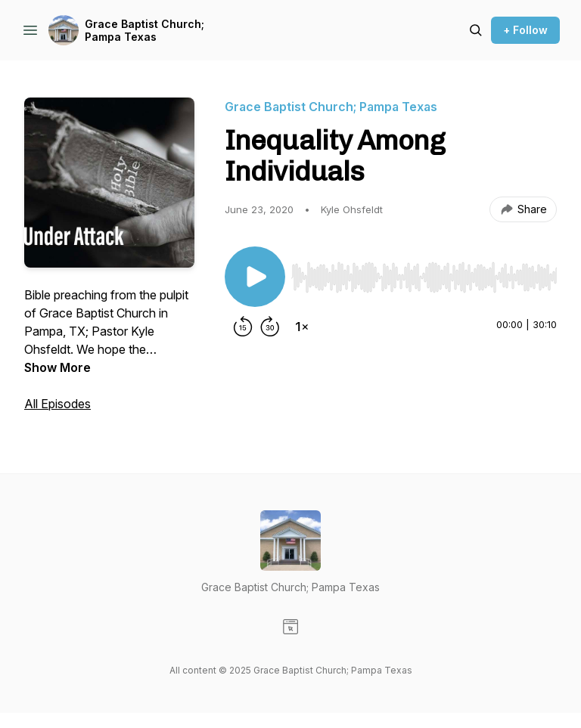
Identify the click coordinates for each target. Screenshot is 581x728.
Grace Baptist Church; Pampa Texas (144, 31)
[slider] (424, 277)
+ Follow (525, 30)
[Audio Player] (424, 273)
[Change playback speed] (302, 327)
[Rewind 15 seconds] (243, 327)
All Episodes (57, 404)
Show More (57, 367)
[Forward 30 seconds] (270, 327)
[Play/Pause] (255, 277)
